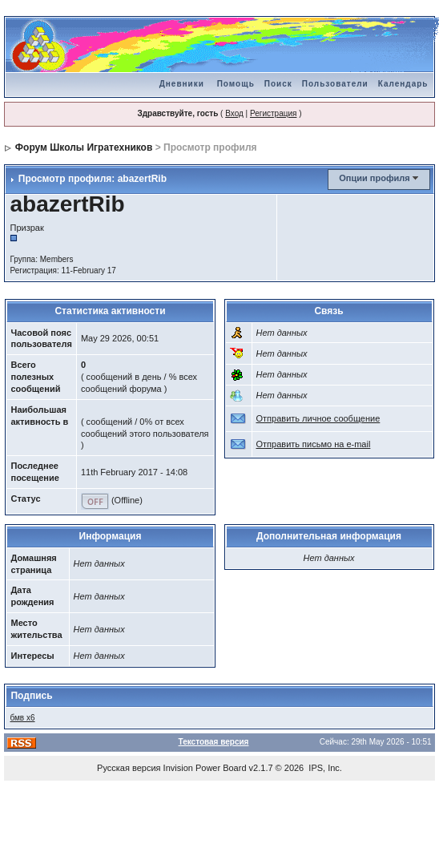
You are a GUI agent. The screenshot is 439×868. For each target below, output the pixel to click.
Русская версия (129, 768)
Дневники (182, 84)
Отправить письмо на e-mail (314, 444)
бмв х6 (22, 718)
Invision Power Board (205, 768)
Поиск (278, 84)
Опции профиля (374, 178)
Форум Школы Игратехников (84, 147)
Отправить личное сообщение (318, 418)
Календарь (403, 84)
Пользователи (335, 84)
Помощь (236, 84)
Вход (234, 113)
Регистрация (273, 113)
